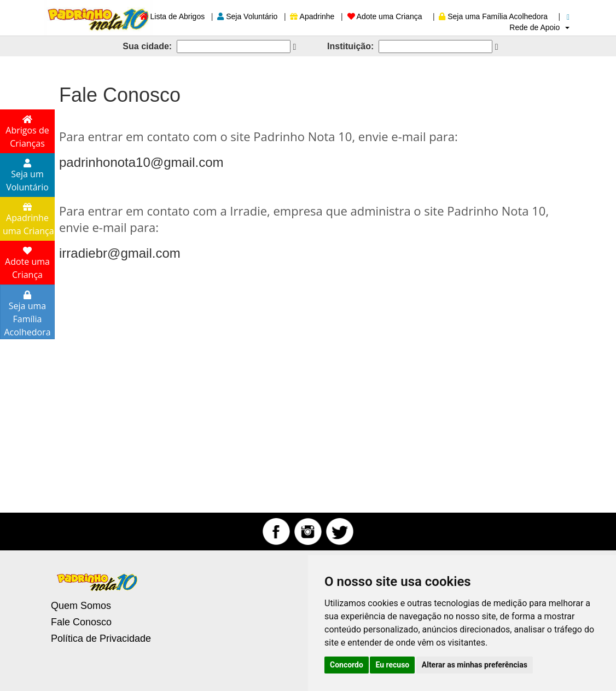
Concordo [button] (347, 665)
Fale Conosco (81, 622)
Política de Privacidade (101, 638)
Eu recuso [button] (392, 665)
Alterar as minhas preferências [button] (475, 665)
